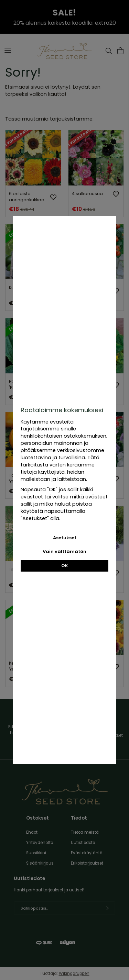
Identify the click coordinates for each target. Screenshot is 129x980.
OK (65, 566)
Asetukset (65, 538)
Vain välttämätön (64, 551)
